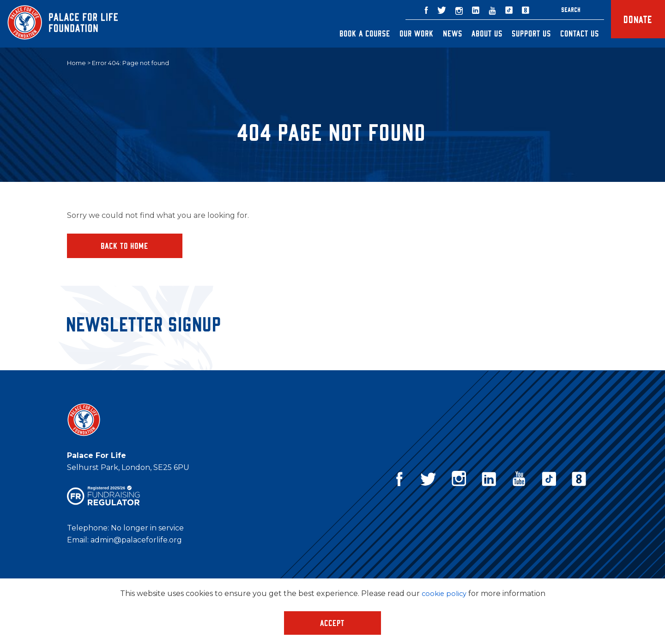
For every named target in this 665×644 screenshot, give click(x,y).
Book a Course (349, 33)
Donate (630, 24)
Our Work (400, 33)
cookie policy (444, 593)
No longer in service (147, 529)
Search (555, 9)
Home (76, 63)
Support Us (515, 33)
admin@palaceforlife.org (136, 541)
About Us (471, 33)
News (436, 33)
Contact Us (563, 33)
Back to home (125, 246)
